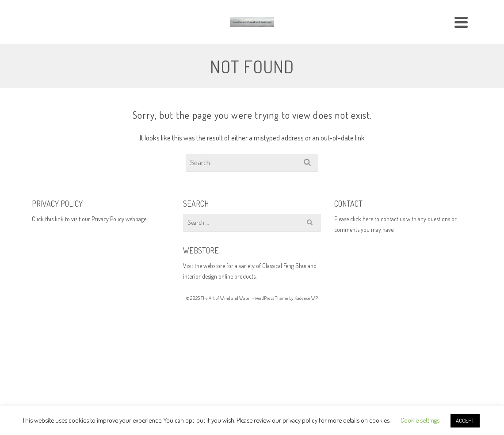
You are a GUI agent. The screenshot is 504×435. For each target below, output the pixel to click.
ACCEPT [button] (465, 420)
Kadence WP (306, 298)
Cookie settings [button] (420, 420)
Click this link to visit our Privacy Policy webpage (89, 219)
